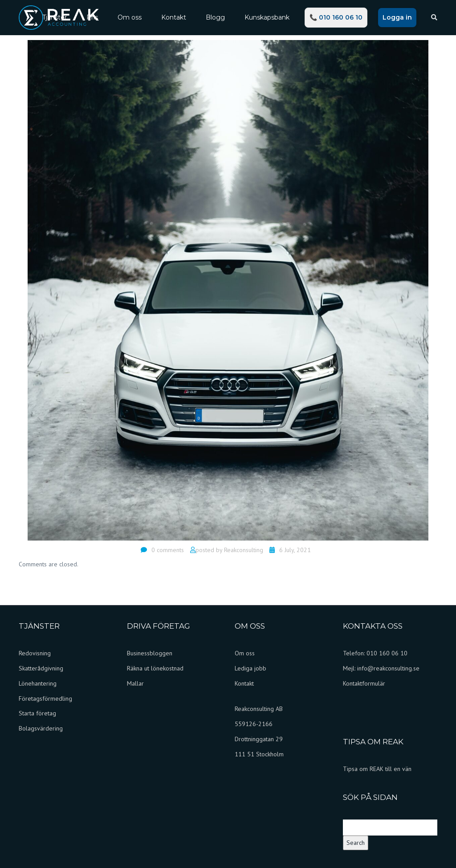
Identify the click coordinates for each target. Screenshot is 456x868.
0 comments (168, 550)
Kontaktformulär (364, 683)
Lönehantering (38, 683)
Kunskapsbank (267, 17)
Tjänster (55, 17)
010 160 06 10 (387, 653)
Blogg (215, 17)
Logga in (397, 17)
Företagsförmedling (45, 698)
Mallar (135, 683)
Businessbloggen (150, 653)
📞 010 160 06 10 (336, 17)
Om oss (130, 17)
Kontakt (174, 17)
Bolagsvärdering (41, 728)
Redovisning (35, 653)
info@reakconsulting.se (388, 668)
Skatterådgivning (41, 668)
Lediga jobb (250, 668)
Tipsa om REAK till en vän (377, 769)
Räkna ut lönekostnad (155, 668)
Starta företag (37, 713)
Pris (92, 17)
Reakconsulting (244, 550)
